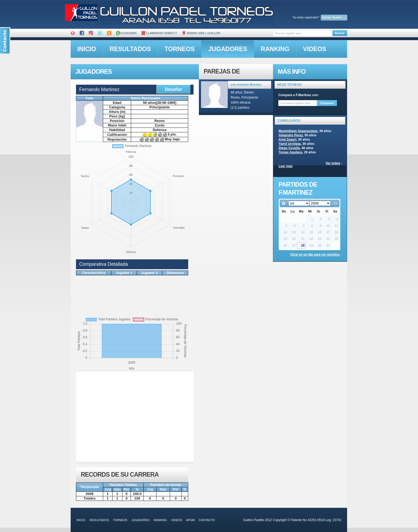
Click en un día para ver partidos (315, 255)
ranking (275, 49)
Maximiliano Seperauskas (298, 131)
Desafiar (173, 89)
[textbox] (303, 33)
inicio (87, 49)
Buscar (340, 33)
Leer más (286, 166)
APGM (190, 520)
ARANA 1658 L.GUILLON (201, 33)
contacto (207, 520)
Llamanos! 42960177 (159, 33)
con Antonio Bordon (246, 85)
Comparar (327, 103)
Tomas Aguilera (290, 152)
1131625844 (126, 33)
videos (315, 49)
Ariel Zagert (288, 140)
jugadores (228, 49)
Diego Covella (289, 148)
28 (303, 245)
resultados (130, 49)
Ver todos (333, 163)
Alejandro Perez (291, 135)
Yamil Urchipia (290, 144)
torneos (180, 49)
